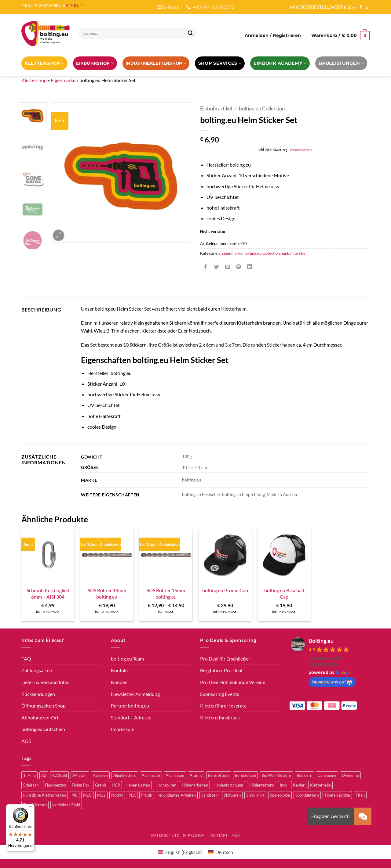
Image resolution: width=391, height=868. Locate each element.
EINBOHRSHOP (95, 63)
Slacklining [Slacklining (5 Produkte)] (255, 795)
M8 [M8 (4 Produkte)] (75, 795)
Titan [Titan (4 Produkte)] (360, 795)
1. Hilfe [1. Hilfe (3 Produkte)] (29, 775)
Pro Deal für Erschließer (225, 659)
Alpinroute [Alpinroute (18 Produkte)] (151, 775)
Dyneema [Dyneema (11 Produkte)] (350, 775)
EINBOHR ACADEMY (280, 63)
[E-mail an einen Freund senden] (228, 267)
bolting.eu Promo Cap (225, 590)
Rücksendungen (38, 694)
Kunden (119, 682)
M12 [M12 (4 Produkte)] (101, 795)
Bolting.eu (321, 641)
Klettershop (45, 63)
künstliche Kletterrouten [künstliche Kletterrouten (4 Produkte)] (45, 795)
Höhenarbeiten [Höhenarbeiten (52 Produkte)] (195, 785)
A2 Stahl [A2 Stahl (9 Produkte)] (59, 775)
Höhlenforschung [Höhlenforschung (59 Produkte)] (228, 785)
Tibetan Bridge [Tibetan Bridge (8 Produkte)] (337, 795)
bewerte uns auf (332, 682)
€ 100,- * (74, 5)
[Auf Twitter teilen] (217, 267)
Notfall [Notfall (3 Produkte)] (117, 795)
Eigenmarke (63, 80)
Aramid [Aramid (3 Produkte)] (196, 775)
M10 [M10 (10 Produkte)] (87, 795)
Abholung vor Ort (40, 717)
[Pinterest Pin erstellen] (239, 267)
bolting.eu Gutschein (43, 729)
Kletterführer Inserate (223, 706)
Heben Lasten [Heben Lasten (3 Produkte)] (138, 785)
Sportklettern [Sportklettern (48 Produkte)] (307, 795)
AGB (26, 741)
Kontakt (120, 670)
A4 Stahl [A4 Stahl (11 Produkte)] (80, 775)
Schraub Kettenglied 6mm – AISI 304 (48, 593)
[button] (273, 36)
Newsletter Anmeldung (135, 694)
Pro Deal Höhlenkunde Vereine (233, 682)
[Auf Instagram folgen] (367, 7)
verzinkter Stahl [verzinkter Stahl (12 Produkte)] (66, 805)
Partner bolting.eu (130, 706)
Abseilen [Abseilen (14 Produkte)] (100, 775)
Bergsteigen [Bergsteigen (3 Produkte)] (245, 775)
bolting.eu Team (127, 659)
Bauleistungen (341, 63)
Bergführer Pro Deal (221, 670)
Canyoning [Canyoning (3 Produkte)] (327, 775)
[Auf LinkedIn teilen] (250, 267)
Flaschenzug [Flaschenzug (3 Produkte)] (56, 785)
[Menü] (31, 808)
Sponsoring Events (220, 694)
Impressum (123, 729)
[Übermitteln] (190, 33)
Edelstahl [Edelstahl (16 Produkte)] (31, 785)
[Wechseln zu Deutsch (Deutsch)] (221, 852)
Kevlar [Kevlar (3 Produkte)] (299, 785)
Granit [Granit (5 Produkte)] (101, 785)
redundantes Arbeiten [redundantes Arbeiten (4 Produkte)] (177, 795)
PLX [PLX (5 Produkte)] (132, 795)
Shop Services (220, 63)
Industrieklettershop (156, 63)
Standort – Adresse (131, 717)
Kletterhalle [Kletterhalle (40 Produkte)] (320, 785)
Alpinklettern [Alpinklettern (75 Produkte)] (125, 775)
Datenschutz (165, 835)
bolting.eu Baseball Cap (284, 593)
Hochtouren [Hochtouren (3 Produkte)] (166, 785)
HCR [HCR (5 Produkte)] (116, 785)
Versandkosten (301, 150)
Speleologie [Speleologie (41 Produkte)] (280, 795)
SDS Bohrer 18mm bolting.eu (107, 593)
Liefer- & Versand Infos (45, 682)
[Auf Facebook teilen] (206, 267)
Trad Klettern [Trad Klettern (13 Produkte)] (35, 805)
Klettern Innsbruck (220, 717)
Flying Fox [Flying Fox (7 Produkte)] (81, 785)
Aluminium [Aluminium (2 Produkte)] (175, 775)
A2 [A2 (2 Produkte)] (44, 775)
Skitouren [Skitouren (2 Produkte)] (232, 795)
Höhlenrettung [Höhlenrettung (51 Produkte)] (261, 785)
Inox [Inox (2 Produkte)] (284, 785)
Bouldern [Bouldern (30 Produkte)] (304, 775)
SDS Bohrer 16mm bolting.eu (166, 593)
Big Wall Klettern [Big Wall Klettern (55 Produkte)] (276, 775)
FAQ (26, 659)
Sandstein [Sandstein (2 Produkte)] (210, 795)
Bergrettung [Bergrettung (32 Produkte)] (219, 775)
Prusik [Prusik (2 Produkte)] (147, 795)
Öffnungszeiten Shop (44, 706)
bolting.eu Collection (262, 108)
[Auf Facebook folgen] (361, 7)
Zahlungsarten (37, 670)
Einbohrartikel (216, 108)
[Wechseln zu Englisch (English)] (180, 852)
